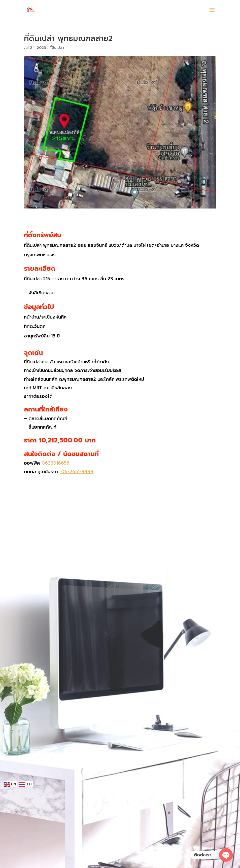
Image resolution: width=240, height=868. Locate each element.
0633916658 (55, 463)
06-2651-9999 (77, 472)
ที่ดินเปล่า (57, 48)
